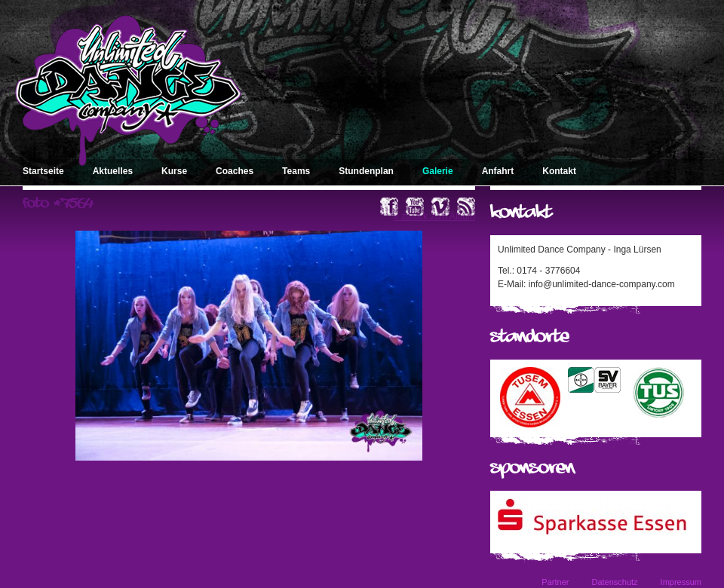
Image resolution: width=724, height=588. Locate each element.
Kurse (174, 171)
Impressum (681, 582)
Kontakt (559, 171)
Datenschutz (614, 582)
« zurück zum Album (434, 216)
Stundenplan (366, 171)
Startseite (43, 171)
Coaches (235, 171)
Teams (296, 171)
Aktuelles (113, 171)
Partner (555, 582)
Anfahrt (498, 171)
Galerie (438, 171)
